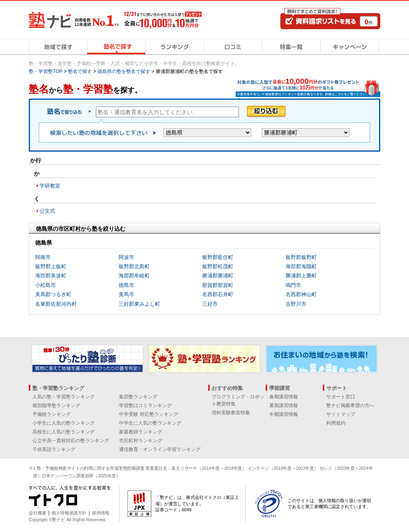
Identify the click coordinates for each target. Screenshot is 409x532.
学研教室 (50, 186)
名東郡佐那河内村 (56, 304)
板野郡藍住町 (218, 257)
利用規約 (336, 423)
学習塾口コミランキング (145, 405)
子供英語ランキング (54, 449)
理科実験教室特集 (231, 413)
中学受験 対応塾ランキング (148, 414)
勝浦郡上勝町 (301, 276)
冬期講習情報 (284, 414)
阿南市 (43, 257)
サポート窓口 (341, 397)
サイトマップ (341, 414)
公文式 (47, 211)
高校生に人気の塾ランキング (64, 432)
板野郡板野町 (301, 257)
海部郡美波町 (51, 276)
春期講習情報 (284, 397)
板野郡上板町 (51, 266)
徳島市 (126, 285)
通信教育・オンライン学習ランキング (160, 449)
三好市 (210, 304)
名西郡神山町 (301, 294)
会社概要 (38, 513)
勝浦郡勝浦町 (218, 276)
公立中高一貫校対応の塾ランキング (71, 441)
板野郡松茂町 (218, 266)
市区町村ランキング (141, 441)
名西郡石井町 (218, 294)
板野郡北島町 (134, 266)
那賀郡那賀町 (218, 285)
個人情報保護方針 (69, 513)
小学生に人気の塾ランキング (64, 423)
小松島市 (46, 285)
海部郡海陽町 (301, 266)
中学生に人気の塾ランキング (150, 423)
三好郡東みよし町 (139, 304)
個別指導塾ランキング (56, 405)
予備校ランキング (52, 414)
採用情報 (101, 513)
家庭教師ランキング (141, 432)
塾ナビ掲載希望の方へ (350, 405)
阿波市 (126, 257)
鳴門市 (293, 285)
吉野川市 (296, 304)
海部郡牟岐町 (134, 276)
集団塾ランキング (138, 397)
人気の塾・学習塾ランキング (64, 397)
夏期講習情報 (284, 405)
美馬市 (126, 294)
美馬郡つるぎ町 (53, 294)
